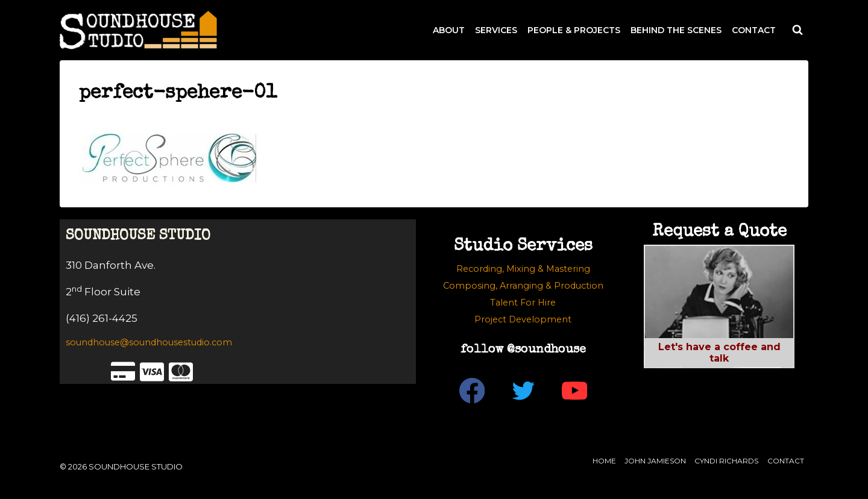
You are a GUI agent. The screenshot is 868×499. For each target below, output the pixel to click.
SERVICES (496, 30)
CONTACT (754, 30)
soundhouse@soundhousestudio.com (149, 342)
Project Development (523, 319)
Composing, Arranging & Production (523, 286)
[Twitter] (523, 391)
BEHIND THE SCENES (676, 30)
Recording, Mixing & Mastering (523, 269)
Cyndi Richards (726, 461)
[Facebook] (472, 391)
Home (604, 461)
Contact (786, 461)
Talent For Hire (523, 303)
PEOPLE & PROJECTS (574, 30)
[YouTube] (574, 391)
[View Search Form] (797, 30)
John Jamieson (655, 461)
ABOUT (449, 30)
